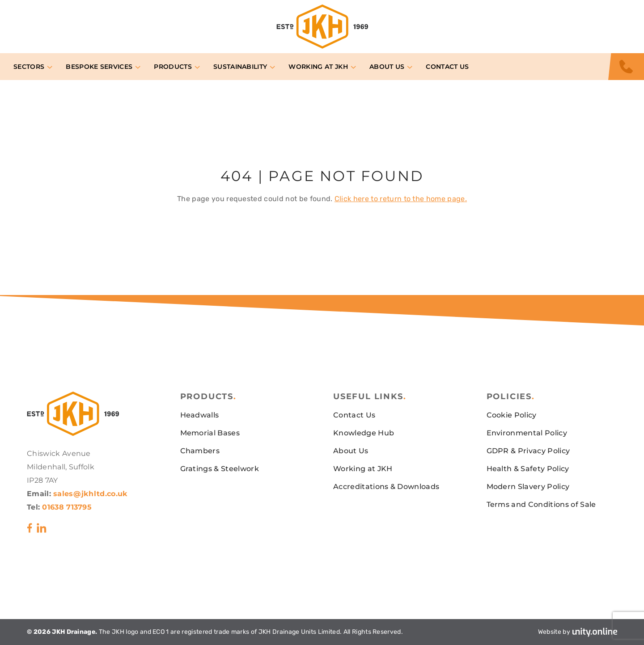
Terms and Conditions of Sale (541, 504)
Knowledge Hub (364, 433)
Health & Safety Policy (528, 469)
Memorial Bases (210, 433)
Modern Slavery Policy (528, 487)
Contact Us (447, 67)
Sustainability (240, 67)
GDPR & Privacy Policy (528, 451)
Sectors (29, 67)
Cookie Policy (512, 415)
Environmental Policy (527, 433)
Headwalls (200, 415)
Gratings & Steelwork (220, 469)
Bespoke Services (99, 67)
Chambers (200, 451)
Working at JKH (318, 67)
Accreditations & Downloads (386, 487)
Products (173, 67)
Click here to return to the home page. (401, 199)
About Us (387, 67)
